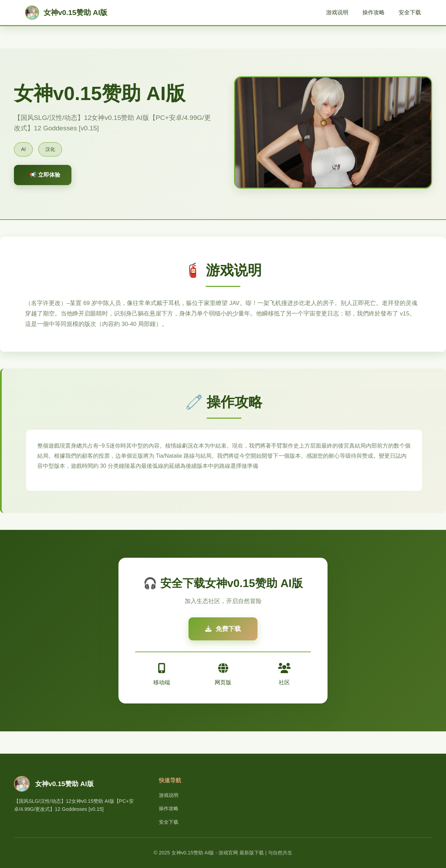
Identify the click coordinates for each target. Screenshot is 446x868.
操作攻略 (374, 12)
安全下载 (410, 12)
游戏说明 (337, 12)
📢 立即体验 (45, 175)
